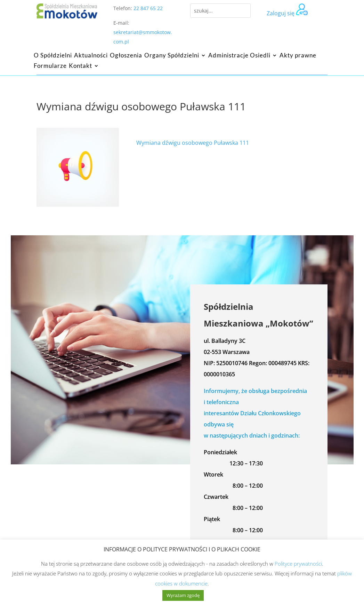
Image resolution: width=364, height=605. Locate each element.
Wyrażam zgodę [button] (183, 595)
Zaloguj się (281, 13)
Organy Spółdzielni (172, 56)
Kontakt (80, 66)
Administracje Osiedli (239, 56)
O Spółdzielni (53, 56)
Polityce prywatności (298, 564)
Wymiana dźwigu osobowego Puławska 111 (193, 143)
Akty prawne (298, 56)
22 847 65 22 (148, 8)
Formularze (50, 66)
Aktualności (91, 56)
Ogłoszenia (126, 56)
